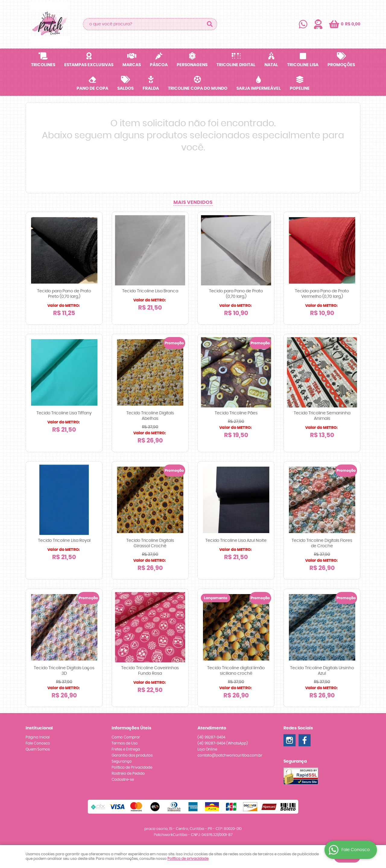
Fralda (151, 88)
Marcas (132, 65)
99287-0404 (211, 737)
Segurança (122, 761)
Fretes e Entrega (126, 749)
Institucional (39, 728)
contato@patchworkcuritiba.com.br (230, 755)
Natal (271, 65)
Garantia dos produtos (132, 755)
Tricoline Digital (236, 65)
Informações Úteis (131, 728)
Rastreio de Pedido (128, 773)
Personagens (192, 65)
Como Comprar (126, 737)
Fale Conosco (38, 743)
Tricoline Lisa (303, 65)
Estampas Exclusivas (89, 65)
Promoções (341, 65)
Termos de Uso (125, 743)
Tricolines (43, 65)
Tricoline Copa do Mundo (198, 88)
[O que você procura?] (210, 24)
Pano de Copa (92, 88)
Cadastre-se (123, 780)
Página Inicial (38, 737)
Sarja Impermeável (259, 88)
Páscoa (159, 65)
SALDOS (125, 88)
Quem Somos (38, 749)
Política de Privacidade (132, 767)
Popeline (300, 88)
